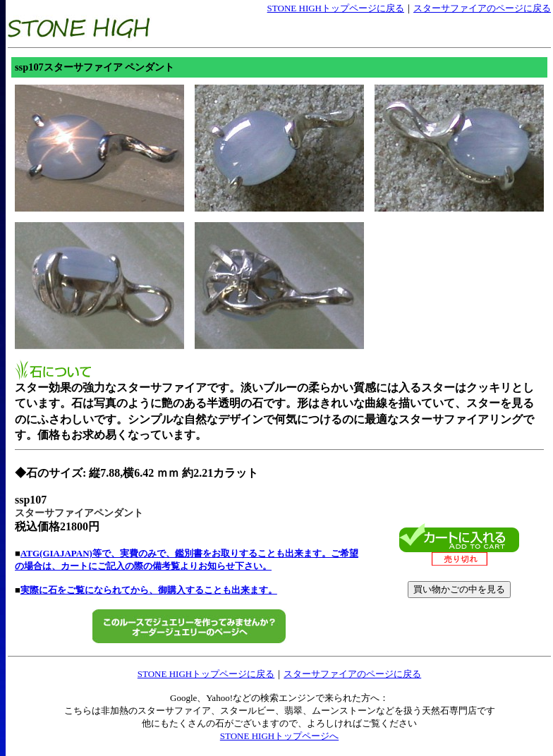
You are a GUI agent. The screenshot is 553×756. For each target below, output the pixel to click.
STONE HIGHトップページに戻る (336, 8)
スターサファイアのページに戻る (482, 8)
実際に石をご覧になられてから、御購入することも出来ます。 (149, 590)
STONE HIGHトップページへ (279, 736)
